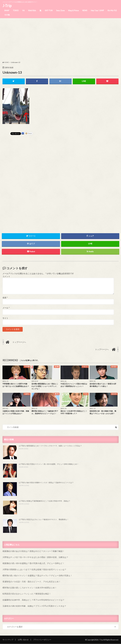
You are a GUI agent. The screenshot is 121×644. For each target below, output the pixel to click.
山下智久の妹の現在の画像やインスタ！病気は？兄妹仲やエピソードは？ (46, 483)
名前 (5, 298)
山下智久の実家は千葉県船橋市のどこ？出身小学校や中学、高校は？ (45, 501)
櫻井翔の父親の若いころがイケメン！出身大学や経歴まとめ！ (30, 588)
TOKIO (16, 10)
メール (6, 308)
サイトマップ (8, 640)
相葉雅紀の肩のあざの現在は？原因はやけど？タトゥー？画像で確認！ (33, 551)
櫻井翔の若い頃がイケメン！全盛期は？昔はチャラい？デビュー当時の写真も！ (37, 575)
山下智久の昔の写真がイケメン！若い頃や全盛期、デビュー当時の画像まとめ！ (49, 464)
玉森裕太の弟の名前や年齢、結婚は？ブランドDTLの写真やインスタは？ (34, 606)
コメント (6, 276)
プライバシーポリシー (42, 640)
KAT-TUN (49, 10)
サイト (5, 318)
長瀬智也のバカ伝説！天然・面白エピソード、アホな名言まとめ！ (32, 582)
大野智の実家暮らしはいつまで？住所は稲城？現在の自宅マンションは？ (34, 569)
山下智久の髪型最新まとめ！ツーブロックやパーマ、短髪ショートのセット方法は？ (50, 446)
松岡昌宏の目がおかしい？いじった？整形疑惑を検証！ (27, 594)
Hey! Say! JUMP (97, 10)
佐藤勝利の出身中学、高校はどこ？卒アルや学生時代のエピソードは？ (33, 600)
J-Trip (7, 6)
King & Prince (73, 10)
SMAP (7, 10)
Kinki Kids (32, 10)
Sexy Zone (60, 10)
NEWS (85, 10)
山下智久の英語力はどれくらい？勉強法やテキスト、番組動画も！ (44, 519)
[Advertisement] (60, 40)
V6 (23, 10)
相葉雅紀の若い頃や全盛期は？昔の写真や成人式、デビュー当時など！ (33, 563)
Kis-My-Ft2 (112, 10)
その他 (7, 15)
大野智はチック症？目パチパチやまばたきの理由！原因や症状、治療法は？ (35, 557)
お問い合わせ (23, 640)
